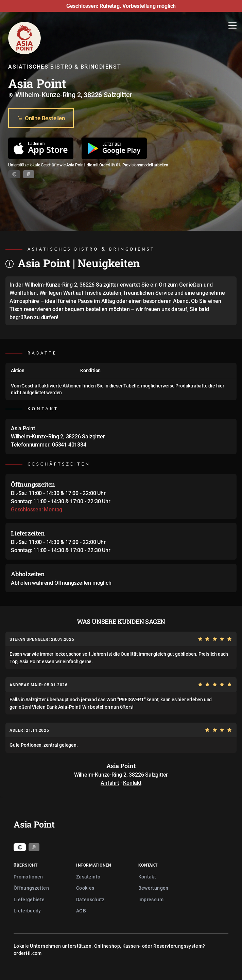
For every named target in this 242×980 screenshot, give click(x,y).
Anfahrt (110, 783)
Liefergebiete (29, 899)
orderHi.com (28, 953)
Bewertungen (153, 888)
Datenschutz (90, 899)
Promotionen (28, 877)
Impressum (151, 899)
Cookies (85, 888)
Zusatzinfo (88, 877)
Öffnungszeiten (31, 888)
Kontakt (132, 783)
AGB (81, 911)
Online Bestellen (41, 118)
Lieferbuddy (27, 911)
